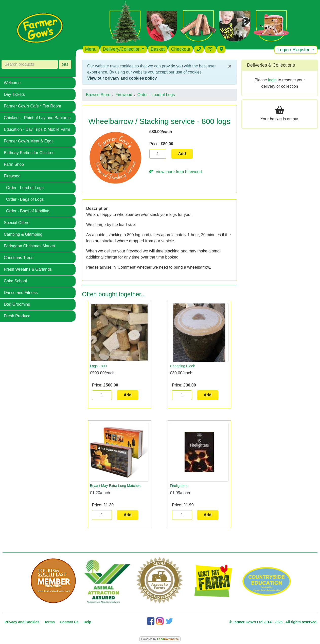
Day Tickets (14, 94)
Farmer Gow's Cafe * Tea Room (32, 106)
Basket (158, 49)
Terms (50, 622)
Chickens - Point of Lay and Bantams (37, 118)
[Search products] (30, 64)
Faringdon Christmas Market (29, 246)
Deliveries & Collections (271, 65)
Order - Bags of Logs (25, 199)
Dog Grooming (17, 304)
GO (65, 65)
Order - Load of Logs (25, 188)
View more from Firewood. (176, 172)
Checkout (181, 49)
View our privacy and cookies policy (122, 78)
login (272, 80)
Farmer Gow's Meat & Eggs (29, 141)
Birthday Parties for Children (29, 153)
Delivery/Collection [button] (122, 49)
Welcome (12, 83)
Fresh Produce (17, 316)
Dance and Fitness (21, 293)
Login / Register (294, 50)
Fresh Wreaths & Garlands (28, 269)
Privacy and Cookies (22, 622)
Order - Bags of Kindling (28, 211)
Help (87, 622)
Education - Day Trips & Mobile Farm (37, 129)
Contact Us (69, 622)
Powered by (160, 639)
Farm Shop (14, 164)
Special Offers (16, 223)
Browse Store (98, 95)
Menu (91, 49)
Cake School (15, 281)
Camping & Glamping (23, 234)
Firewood (12, 176)
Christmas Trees (19, 258)
